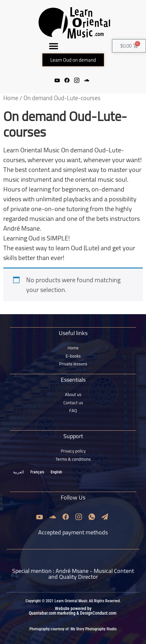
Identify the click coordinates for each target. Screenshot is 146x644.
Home (11, 98)
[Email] (105, 516)
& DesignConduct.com (96, 613)
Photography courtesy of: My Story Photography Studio (73, 629)
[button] (54, 46)
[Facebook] (67, 80)
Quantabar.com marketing (52, 613)
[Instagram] (77, 80)
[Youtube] (57, 80)
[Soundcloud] (87, 80)
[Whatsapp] (92, 516)
